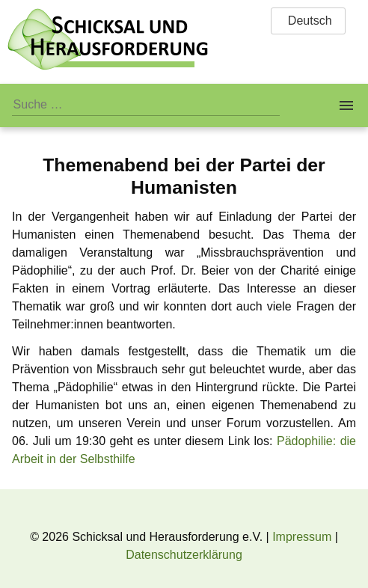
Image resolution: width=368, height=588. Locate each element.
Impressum (302, 537)
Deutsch (308, 21)
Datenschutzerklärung (184, 555)
